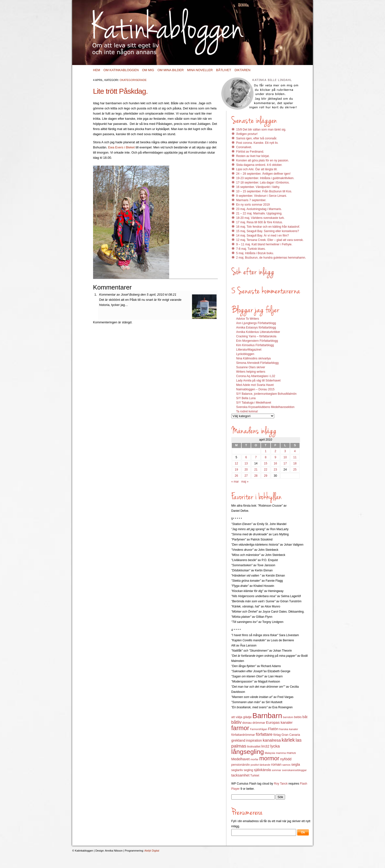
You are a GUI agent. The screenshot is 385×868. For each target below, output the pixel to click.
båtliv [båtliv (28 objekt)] (236, 722)
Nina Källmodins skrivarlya (254, 358)
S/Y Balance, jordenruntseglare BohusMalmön (266, 394)
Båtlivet (224, 70)
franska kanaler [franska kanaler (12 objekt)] (289, 729)
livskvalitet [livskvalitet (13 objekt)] (254, 747)
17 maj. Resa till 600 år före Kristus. (260, 222)
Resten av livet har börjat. (253, 156)
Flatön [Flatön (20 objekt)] (273, 729)
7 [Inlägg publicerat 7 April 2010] (256, 457)
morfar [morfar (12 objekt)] (254, 759)
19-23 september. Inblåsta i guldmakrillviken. (265, 178)
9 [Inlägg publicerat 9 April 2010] (275, 457)
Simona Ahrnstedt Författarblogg (257, 363)
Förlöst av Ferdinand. (250, 152)
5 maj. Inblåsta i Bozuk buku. (255, 253)
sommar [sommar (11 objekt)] (276, 770)
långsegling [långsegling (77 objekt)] (248, 752)
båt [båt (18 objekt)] (305, 717)
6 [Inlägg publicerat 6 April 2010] (246, 457)
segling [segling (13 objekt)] (248, 770)
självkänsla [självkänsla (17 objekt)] (262, 770)
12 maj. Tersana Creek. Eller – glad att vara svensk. (270, 240)
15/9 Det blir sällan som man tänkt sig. (261, 130)
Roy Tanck (281, 784)
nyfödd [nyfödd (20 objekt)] (286, 759)
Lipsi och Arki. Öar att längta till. (257, 169)
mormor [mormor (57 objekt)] (269, 758)
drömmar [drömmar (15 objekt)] (259, 723)
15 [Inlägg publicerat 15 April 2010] (266, 463)
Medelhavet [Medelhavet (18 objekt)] (241, 759)
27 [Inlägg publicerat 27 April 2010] (246, 476)
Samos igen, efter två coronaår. (257, 138)
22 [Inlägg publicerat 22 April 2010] (266, 470)
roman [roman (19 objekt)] (276, 764)
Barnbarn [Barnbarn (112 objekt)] (267, 716)
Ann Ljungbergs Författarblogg (256, 323)
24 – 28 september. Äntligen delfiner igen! (263, 174)
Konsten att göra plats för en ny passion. (263, 160)
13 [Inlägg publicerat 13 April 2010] (246, 463)
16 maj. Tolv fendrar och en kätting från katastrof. (268, 227)
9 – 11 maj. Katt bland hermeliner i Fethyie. (264, 244)
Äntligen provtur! (247, 134)
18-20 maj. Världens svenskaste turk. (260, 218)
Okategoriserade (133, 80)
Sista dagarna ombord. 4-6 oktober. (259, 165)
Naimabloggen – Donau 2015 (255, 389)
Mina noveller (200, 70)
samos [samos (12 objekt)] (286, 765)
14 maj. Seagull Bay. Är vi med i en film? (263, 236)
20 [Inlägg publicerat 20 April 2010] (246, 470)
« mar (235, 482)
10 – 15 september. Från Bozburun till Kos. (264, 191)
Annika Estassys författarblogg (256, 328)
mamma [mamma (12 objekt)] (281, 753)
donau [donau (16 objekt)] (247, 723)
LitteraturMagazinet (249, 350)
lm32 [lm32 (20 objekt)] (265, 746)
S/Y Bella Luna (246, 398)
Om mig (148, 70)
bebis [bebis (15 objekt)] (298, 717)
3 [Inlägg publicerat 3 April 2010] (285, 451)
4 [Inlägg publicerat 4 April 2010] (295, 451)
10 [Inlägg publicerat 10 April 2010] (285, 457)
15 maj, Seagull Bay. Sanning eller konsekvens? (268, 231)
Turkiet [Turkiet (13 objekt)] (255, 776)
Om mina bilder (171, 70)
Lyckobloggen (245, 354)
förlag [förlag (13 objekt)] (277, 735)
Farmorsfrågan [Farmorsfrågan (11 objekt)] (259, 729)
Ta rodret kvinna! (247, 411)
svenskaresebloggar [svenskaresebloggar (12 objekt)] (294, 770)
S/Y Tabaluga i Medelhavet (254, 403)
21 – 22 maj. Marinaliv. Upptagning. (259, 213)
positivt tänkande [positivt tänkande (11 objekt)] (261, 765)
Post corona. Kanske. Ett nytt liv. (257, 143)
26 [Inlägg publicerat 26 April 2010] (236, 476)
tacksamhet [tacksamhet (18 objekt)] (240, 775)
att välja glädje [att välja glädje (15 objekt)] (241, 717)
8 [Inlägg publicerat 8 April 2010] (266, 457)
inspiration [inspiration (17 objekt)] (254, 740)
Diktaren (242, 70)
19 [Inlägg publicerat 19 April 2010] (236, 470)
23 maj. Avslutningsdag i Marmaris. (259, 209)
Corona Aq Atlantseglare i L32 (256, 376)
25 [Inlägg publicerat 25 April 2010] (295, 470)
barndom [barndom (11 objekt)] (288, 717)
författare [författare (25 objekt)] (264, 734)
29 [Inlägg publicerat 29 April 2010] (266, 476)
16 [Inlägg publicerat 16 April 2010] (275, 463)
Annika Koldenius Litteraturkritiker (258, 332)
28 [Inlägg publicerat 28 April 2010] (256, 476)
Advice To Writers (248, 319)
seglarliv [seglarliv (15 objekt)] (237, 770)
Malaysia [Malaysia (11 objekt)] (270, 753)
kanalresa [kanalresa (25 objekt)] (272, 740)
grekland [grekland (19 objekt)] (238, 740)
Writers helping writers (251, 372)
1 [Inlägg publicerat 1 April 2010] (266, 451)
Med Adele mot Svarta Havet (255, 385)
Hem (97, 70)
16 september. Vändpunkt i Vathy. (258, 187)
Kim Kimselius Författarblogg (255, 345)
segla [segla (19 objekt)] (296, 764)
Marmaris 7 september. (251, 200)
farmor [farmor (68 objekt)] (240, 728)
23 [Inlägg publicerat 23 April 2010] (275, 470)
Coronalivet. (244, 147)
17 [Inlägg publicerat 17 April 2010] (285, 463)
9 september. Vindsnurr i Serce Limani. (262, 196)
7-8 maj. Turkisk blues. (251, 249)
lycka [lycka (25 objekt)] (275, 746)
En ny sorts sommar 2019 (253, 205)
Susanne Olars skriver (251, 367)
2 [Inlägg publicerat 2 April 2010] (275, 451)
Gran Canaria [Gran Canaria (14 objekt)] (291, 735)
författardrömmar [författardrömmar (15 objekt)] (243, 735)
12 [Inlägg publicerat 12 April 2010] (236, 463)
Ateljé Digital (152, 851)
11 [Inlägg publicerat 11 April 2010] (295, 457)
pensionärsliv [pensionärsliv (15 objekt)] (241, 765)
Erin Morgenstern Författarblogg (257, 341)
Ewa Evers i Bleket (121, 147)
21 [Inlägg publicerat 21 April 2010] (256, 470)
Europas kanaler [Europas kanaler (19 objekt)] (279, 723)
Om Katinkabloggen (121, 70)
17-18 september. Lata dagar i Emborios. (263, 183)
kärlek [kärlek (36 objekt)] (288, 740)
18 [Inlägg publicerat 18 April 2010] (295, 463)
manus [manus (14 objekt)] (291, 753)
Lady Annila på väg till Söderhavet (258, 381)
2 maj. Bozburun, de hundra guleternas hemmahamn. (271, 258)
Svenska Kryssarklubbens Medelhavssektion (265, 407)
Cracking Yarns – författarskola (256, 336)
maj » (245, 482)
